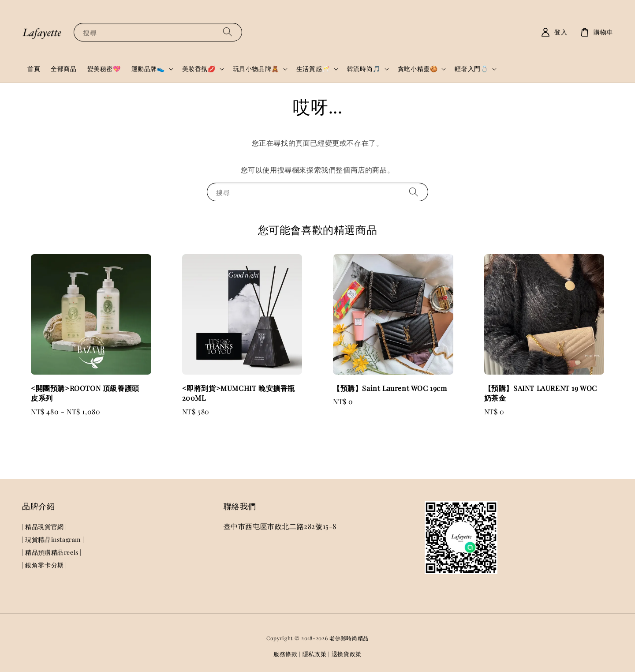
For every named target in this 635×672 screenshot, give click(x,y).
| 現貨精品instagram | (53, 539)
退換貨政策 (347, 654)
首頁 (34, 69)
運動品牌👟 (148, 69)
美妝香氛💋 (199, 69)
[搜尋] (228, 32)
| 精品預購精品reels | (52, 552)
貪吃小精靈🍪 (418, 69)
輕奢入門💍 (471, 69)
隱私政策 (315, 654)
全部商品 (63, 69)
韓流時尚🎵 (364, 69)
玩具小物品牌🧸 (256, 69)
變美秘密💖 (104, 69)
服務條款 (286, 654)
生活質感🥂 (313, 69)
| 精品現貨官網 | (45, 527)
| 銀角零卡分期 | (45, 565)
